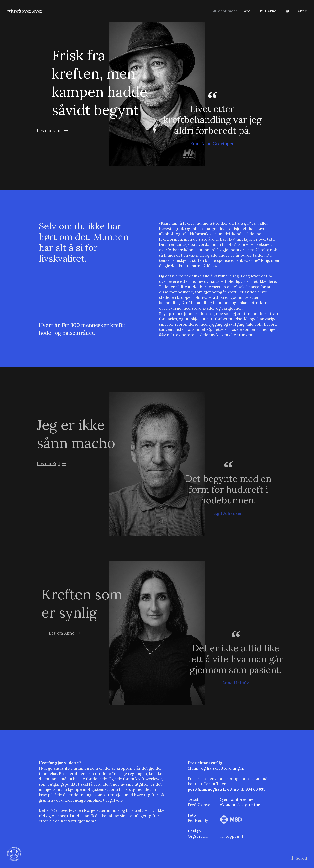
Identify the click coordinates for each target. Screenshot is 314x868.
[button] (299, 858)
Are (247, 11)
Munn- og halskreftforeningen (216, 768)
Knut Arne (267, 11)
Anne (302, 11)
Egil (287, 11)
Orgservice (198, 836)
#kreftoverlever (25, 11)
